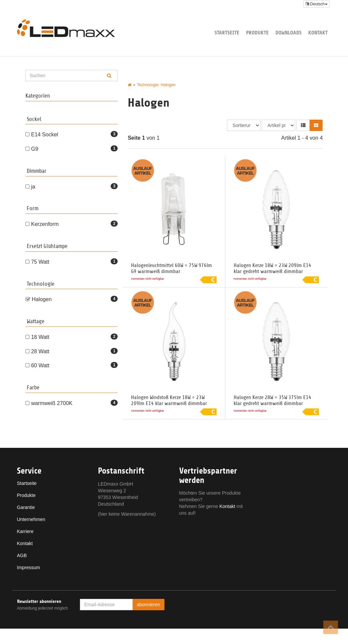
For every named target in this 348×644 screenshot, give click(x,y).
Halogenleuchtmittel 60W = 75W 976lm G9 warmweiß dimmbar (171, 268)
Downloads (288, 33)
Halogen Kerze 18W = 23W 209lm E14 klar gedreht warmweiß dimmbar (272, 268)
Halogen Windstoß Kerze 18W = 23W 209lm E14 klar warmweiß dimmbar (169, 400)
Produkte (257, 33)
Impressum (29, 567)
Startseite (227, 33)
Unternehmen (31, 519)
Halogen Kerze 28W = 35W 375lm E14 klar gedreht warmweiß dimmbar (272, 400)
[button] (303, 125)
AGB (22, 555)
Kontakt (318, 33)
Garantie (26, 507)
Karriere (25, 531)
